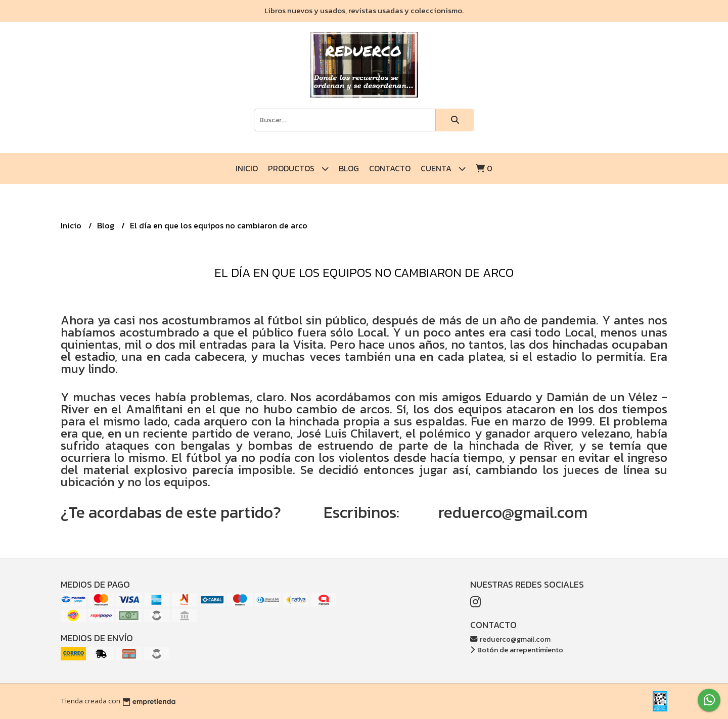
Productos (298, 169)
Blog (349, 168)
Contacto (390, 168)
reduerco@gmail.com (510, 639)
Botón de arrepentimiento (517, 650)
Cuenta (443, 169)
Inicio (247, 168)
